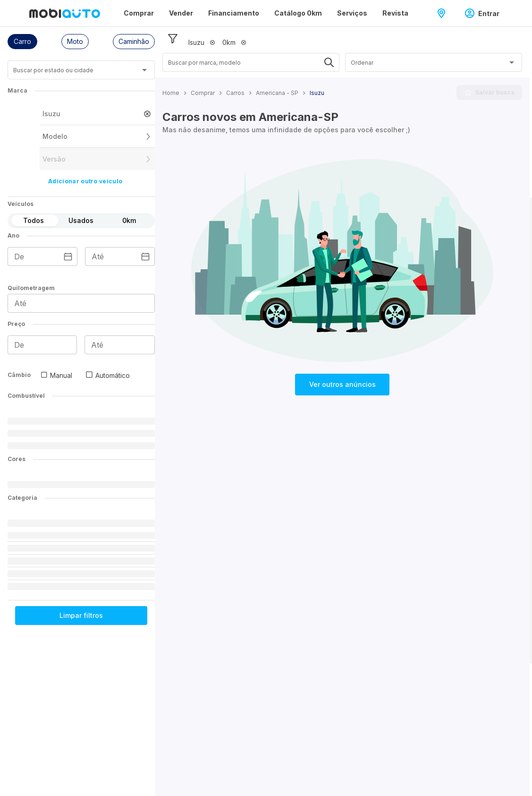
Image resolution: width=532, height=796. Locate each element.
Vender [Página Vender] (181, 13)
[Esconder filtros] (173, 39)
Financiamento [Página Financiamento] (234, 13)
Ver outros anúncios (342, 384)
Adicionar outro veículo (85, 181)
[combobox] (70, 73)
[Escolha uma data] (68, 257)
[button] (22, 42)
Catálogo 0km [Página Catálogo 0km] (298, 13)
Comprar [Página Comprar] (139, 13)
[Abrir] (144, 70)
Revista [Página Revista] (395, 13)
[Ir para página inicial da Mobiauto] (65, 13)
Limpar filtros (81, 615)
